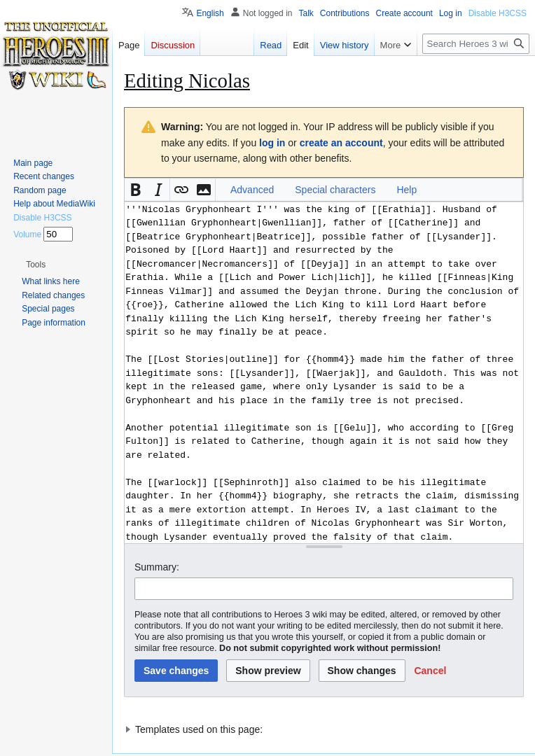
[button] (136, 190)
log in (272, 143)
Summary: (157, 567)
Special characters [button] (335, 190)
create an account (341, 143)
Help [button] (407, 190)
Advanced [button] (252, 190)
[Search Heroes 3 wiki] (476, 44)
